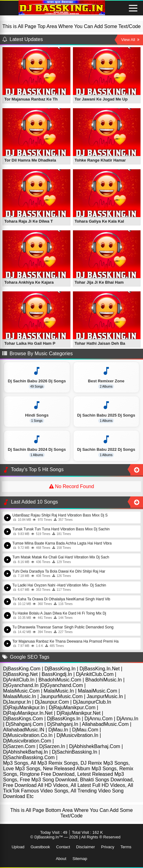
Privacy (108, 847)
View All (130, 40)
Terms (126, 847)
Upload (18, 847)
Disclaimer (86, 847)
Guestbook (40, 847)
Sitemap (80, 859)
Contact (63, 847)
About (61, 859)
